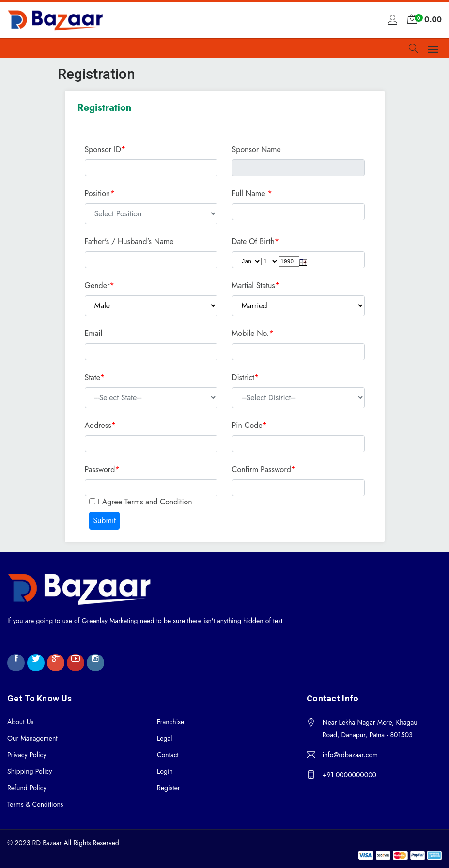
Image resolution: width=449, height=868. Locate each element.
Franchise (170, 722)
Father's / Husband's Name (129, 241)
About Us (20, 722)
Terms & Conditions (35, 804)
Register (169, 788)
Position (98, 193)
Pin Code (247, 425)
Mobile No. (251, 333)
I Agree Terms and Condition (144, 502)
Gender (97, 285)
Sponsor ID (105, 149)
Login (165, 771)
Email (94, 333)
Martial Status (254, 285)
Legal (164, 738)
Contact (168, 755)
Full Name (249, 193)
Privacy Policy (27, 755)
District (243, 377)
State (93, 377)
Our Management (32, 738)
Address (98, 425)
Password (100, 469)
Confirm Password (262, 469)
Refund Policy (27, 788)
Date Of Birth (253, 241)
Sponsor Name (256, 149)
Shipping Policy (30, 771)
